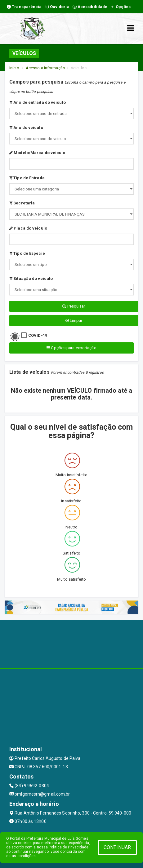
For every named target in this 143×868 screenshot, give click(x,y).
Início (14, 68)
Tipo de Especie (27, 253)
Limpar (74, 320)
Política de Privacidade (69, 847)
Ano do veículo (26, 128)
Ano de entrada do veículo (38, 102)
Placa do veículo (28, 228)
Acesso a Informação (45, 68)
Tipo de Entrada (27, 178)
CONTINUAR (117, 847)
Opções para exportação (71, 348)
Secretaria (22, 203)
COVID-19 (38, 335)
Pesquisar (74, 306)
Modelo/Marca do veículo (37, 153)
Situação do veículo (31, 279)
